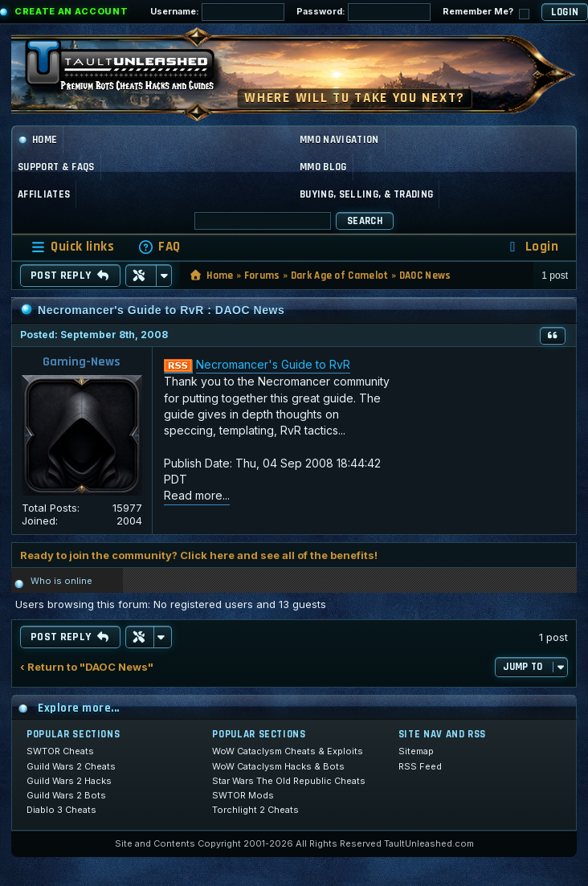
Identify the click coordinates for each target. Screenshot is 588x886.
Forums (262, 276)
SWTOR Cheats (60, 751)
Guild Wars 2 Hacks (69, 781)
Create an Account (71, 11)
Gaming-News (82, 362)
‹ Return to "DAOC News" (87, 667)
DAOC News (425, 276)
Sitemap (416, 751)
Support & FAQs (56, 167)
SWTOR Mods (243, 795)
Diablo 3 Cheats (61, 810)
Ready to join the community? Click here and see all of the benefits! (199, 555)
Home (37, 140)
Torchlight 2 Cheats (255, 810)
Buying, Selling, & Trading (366, 194)
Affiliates (44, 194)
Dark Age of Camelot (340, 276)
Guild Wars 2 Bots (66, 795)
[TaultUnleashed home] (132, 70)
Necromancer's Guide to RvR (273, 364)
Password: (363, 12)
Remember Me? (486, 12)
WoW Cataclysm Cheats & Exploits (288, 751)
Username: (217, 12)
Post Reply (70, 276)
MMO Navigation (339, 140)
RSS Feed (420, 766)
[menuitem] (159, 247)
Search (365, 221)
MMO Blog (323, 167)
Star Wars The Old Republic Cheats (289, 781)
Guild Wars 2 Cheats (71, 766)
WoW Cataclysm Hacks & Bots (278, 766)
